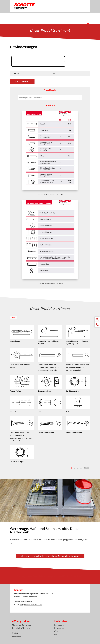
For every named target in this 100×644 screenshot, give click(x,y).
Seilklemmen (71, 412)
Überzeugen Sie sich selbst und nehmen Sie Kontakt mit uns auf (50, 556)
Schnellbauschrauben (74, 433)
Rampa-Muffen (15, 391)
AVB (56, 631)
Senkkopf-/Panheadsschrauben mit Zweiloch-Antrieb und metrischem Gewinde (77, 367)
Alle (14, 317)
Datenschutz (59, 628)
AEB (56, 634)
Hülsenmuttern (43, 412)
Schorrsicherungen (17, 462)
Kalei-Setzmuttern (72, 391)
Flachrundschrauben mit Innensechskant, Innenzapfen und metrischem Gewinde (49, 367)
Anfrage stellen (22, 81)
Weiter (86, 468)
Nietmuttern (14, 412)
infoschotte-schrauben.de (31, 605)
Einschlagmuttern (44, 391)
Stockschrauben (16, 341)
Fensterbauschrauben (46, 433)
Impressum (59, 625)
